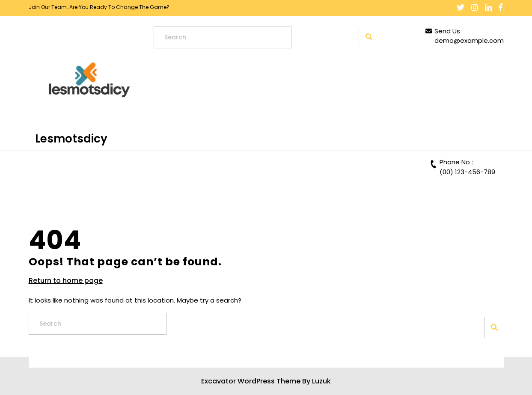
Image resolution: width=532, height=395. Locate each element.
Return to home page (66, 281)
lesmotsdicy (71, 139)
